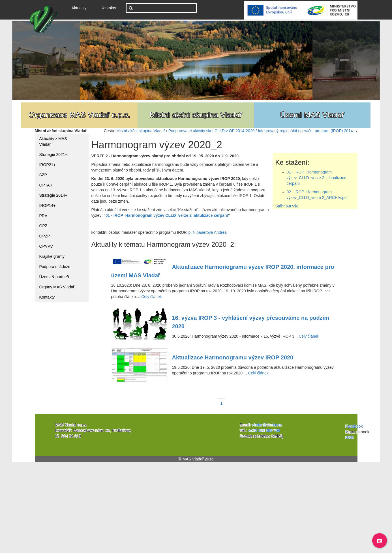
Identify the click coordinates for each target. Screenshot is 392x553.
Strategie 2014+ (53, 195)
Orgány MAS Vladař (57, 287)
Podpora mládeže (55, 267)
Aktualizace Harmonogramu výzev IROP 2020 (233, 357)
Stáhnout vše (287, 206)
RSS (349, 438)
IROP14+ (48, 205)
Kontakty (108, 8)
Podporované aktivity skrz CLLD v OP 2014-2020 (212, 131)
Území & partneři (54, 277)
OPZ (43, 226)
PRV (43, 216)
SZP (43, 175)
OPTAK (46, 185)
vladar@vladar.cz (267, 425)
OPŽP (45, 236)
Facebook (354, 426)
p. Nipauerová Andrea (207, 232)
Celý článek (151, 297)
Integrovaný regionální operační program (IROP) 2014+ (307, 131)
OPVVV (46, 246)
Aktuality (81, 7)
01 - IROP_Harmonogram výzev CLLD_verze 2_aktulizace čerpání (167, 215)
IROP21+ (48, 165)
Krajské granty (52, 256)
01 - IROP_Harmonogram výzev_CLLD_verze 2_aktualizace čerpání (317, 178)
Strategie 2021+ (53, 155)
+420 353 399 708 (264, 430)
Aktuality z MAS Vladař (53, 142)
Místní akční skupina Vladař (141, 131)
